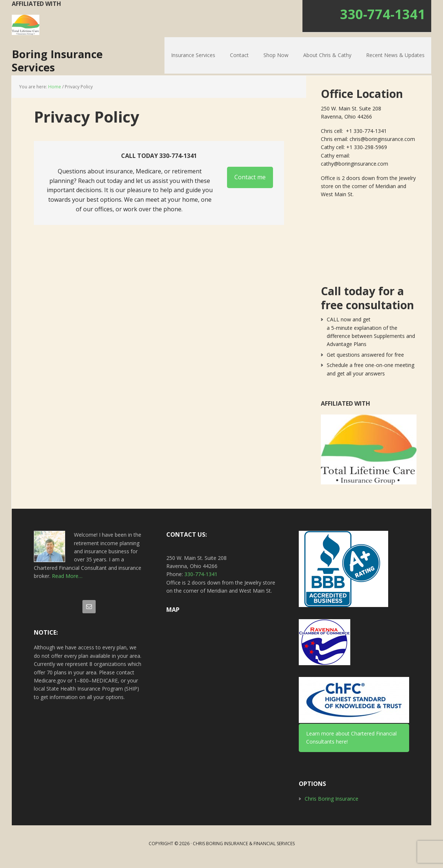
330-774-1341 (383, 14)
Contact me (250, 184)
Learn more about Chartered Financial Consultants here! (351, 744)
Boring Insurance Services (69, 64)
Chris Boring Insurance (332, 805)
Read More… (67, 582)
